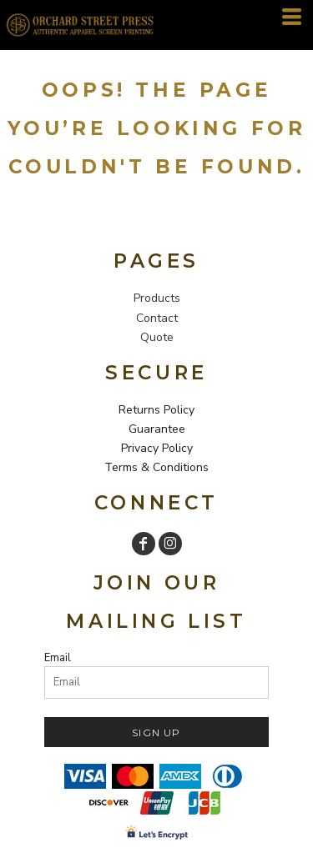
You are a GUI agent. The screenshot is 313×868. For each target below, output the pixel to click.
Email (58, 658)
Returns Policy (156, 410)
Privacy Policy (157, 448)
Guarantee (157, 429)
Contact (157, 318)
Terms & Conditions (156, 467)
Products (157, 298)
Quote (157, 337)
